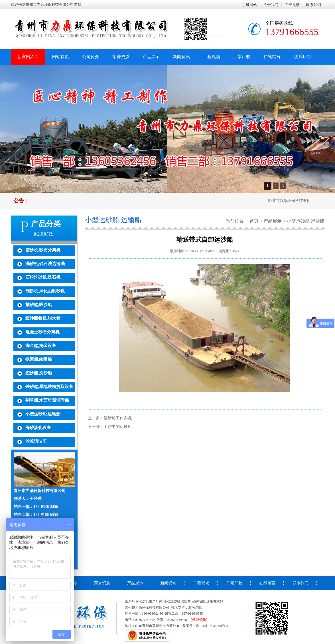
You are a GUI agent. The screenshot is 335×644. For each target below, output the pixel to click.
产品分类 (46, 224)
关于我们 (271, 5)
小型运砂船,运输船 (43, 414)
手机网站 (249, 5)
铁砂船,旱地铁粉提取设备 (49, 387)
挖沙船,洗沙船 (39, 373)
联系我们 (314, 5)
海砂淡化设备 (38, 428)
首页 (254, 221)
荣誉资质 (121, 57)
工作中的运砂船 (118, 427)
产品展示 (151, 57)
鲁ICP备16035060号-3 (212, 626)
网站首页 (60, 57)
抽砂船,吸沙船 (39, 305)
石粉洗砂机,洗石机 (43, 277)
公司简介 (91, 57)
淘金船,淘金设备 (41, 346)
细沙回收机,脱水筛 (43, 318)
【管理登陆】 (199, 620)
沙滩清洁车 (36, 441)
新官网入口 (28, 57)
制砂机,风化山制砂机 (45, 291)
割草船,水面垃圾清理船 (47, 400)
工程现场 (212, 57)
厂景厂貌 (242, 57)
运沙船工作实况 (118, 418)
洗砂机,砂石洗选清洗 (45, 264)
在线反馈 (292, 5)
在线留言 (272, 57)
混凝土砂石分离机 (42, 332)
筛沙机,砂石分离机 (43, 250)
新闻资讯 (181, 57)
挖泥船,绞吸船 (39, 359)
